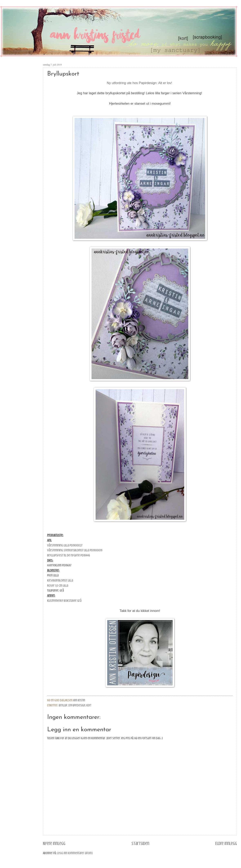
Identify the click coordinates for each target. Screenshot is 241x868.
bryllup (63, 705)
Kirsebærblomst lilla (60, 580)
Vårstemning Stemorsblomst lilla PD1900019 (75, 550)
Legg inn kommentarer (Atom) (75, 853)
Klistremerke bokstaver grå (64, 601)
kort (89, 705)
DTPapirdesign (77, 705)
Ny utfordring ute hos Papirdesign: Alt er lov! (140, 83)
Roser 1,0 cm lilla (58, 586)
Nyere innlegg (54, 844)
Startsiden (140, 844)
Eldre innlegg (226, 844)
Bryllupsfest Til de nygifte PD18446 (69, 555)
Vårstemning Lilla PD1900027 (65, 545)
